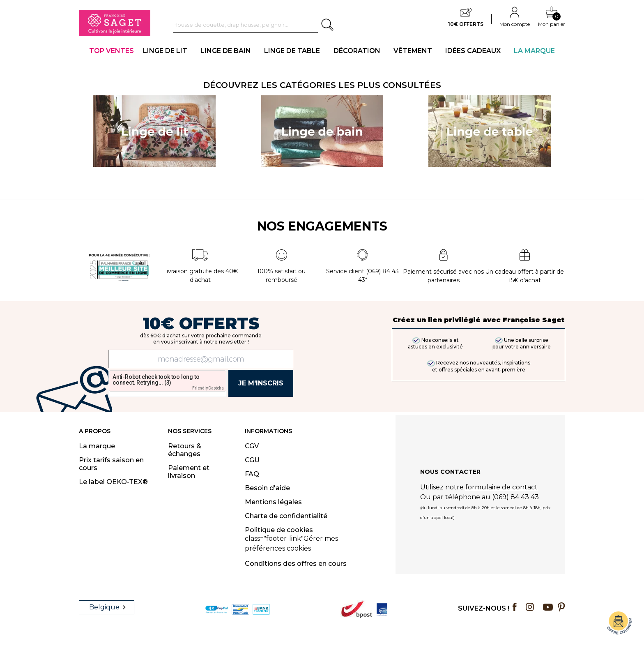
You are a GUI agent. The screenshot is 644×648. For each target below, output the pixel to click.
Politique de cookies (279, 530)
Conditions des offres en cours (296, 564)
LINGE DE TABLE (292, 51)
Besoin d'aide (267, 488)
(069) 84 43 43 (515, 497)
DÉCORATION (357, 51)
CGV (252, 446)
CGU (252, 460)
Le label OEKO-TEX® (113, 482)
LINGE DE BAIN (226, 51)
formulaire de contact (501, 487)
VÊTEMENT (413, 51)
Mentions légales (273, 502)
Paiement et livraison (189, 472)
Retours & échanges (185, 450)
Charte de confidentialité (286, 516)
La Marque (534, 51)
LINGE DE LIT (165, 51)
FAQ (252, 474)
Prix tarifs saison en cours (111, 464)
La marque (97, 446)
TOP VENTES (112, 51)
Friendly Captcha (208, 388)
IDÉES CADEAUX (473, 51)
